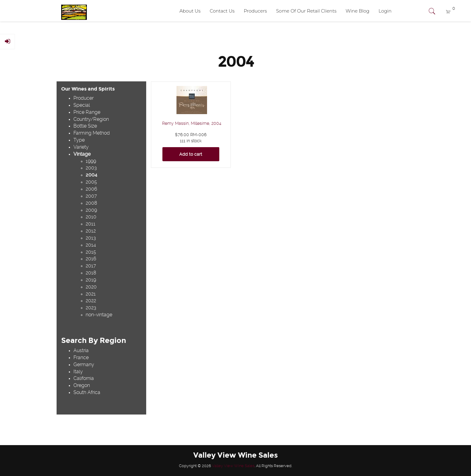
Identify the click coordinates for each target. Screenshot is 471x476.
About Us (190, 11)
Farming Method (92, 133)
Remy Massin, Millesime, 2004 (192, 123)
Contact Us (222, 11)
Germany (84, 364)
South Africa (87, 392)
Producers (255, 11)
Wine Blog (358, 11)
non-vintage (99, 315)
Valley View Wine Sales (233, 466)
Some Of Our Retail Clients (306, 11)
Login (385, 11)
